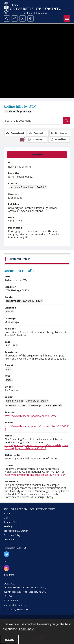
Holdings (8, 526)
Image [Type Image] (9, 380)
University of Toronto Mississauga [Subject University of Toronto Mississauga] (24, 405)
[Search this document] (33, 121)
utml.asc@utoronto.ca (15, 605)
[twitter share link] (6, 554)
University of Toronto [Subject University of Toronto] (37, 401)
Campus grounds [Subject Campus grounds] (53, 405)
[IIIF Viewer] (37, 140)
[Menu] (67, 18)
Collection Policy (12, 535)
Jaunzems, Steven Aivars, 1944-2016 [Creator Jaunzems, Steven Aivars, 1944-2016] (28, 187)
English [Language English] (10, 312)
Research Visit (11, 522)
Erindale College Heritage (18, 111)
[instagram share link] (6, 568)
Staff (6, 518)
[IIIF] (22, 139)
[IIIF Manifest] (59, 140)
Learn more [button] (27, 629)
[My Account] (23, 18)
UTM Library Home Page (16, 610)
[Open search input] (7, 18)
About (7, 513)
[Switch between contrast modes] (31, 18)
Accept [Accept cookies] (9, 639)
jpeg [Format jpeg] (9, 369)
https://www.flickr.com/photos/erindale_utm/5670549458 (37, 428)
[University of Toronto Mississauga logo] (32, 8)
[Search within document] (67, 121)
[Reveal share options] (15, 18)
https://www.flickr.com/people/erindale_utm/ (30, 416)
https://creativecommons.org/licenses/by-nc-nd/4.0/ (35, 475)
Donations (9, 540)
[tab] (37, 155)
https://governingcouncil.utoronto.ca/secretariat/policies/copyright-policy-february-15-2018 (36, 447)
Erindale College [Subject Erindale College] (15, 401)
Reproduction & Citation (16, 531)
